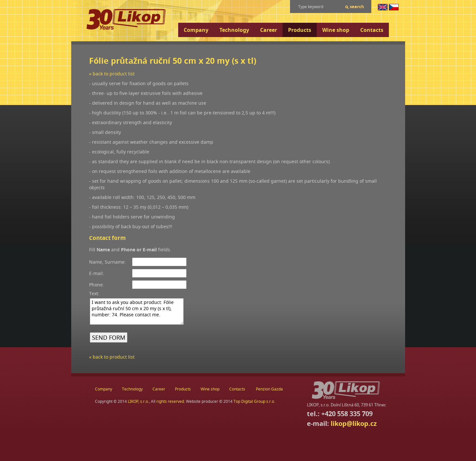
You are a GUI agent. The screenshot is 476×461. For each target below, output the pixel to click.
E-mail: (97, 273)
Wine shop (336, 30)
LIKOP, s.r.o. (138, 401)
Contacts (372, 30)
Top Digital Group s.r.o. (254, 401)
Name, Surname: (107, 262)
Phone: (97, 285)
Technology (234, 30)
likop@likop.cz (354, 423)
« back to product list (112, 74)
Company (196, 30)
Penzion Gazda (269, 389)
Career (269, 30)
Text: (94, 293)
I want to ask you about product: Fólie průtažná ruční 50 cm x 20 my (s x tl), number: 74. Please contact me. (137, 311)
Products (300, 30)
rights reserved (170, 401)
